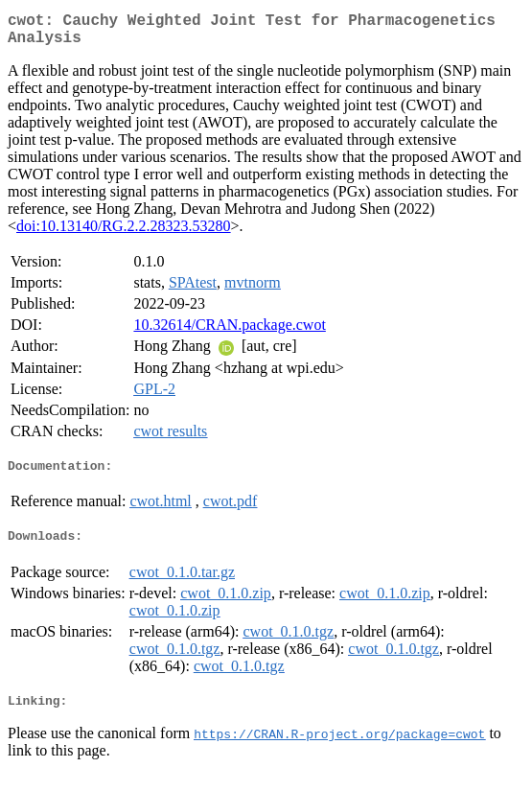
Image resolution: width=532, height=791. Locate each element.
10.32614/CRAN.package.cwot (229, 332)
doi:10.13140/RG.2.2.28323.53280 (124, 233)
